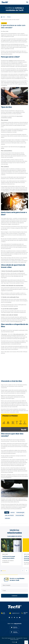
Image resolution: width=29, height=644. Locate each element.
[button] (23, 571)
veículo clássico (6, 191)
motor (4, 40)
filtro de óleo (4, 334)
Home (3, 17)
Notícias (9, 17)
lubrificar (11, 61)
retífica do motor (19, 322)
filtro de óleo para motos (19, 334)
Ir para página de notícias (15, 536)
